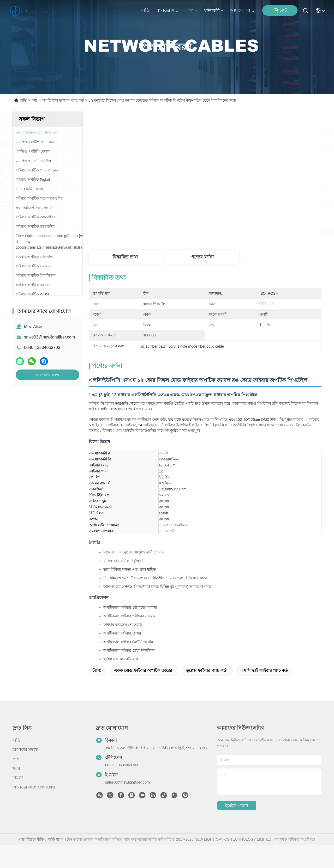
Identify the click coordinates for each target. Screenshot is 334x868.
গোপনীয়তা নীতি (31, 862)
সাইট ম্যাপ (55, 862)
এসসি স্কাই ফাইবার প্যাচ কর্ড (264, 693)
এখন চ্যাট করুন (48, 375)
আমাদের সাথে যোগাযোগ (243, 10)
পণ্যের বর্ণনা (202, 257)
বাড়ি (145, 10)
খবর (16, 791)
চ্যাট (280, 10)
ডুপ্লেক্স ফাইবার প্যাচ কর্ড (206, 693)
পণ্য (192, 11)
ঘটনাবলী (214, 11)
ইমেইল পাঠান (237, 829)
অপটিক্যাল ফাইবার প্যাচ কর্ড (63, 100)
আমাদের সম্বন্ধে (168, 10)
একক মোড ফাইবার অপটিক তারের (143, 693)
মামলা (18, 801)
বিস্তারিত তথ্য (125, 257)
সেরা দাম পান (252, 233)
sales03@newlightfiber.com (49, 337)
